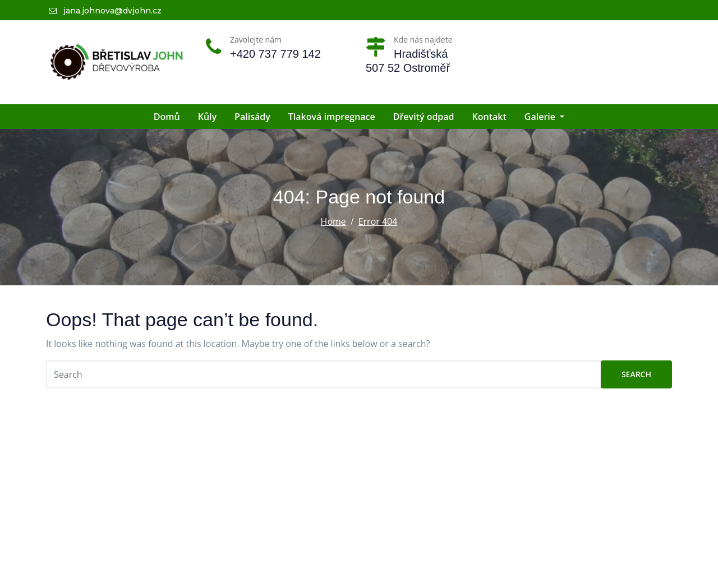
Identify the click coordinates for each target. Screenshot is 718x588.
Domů (167, 117)
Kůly (207, 117)
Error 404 (378, 221)
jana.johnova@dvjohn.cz (105, 11)
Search (636, 374)
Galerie (544, 117)
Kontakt (489, 117)
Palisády (252, 117)
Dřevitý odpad (424, 117)
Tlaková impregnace (332, 117)
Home (333, 221)
